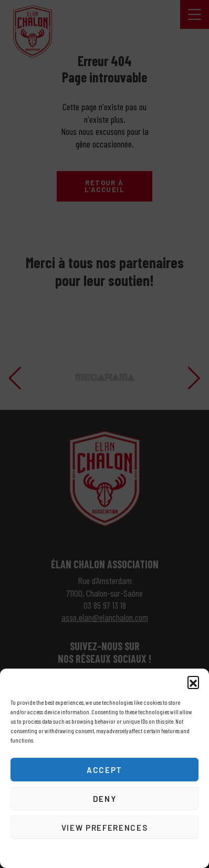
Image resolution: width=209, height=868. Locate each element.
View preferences (104, 828)
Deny (105, 799)
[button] (193, 682)
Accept (104, 770)
